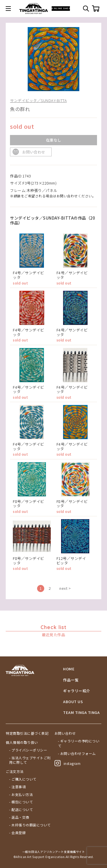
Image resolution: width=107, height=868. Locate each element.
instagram (68, 763)
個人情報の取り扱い (22, 742)
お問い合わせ (34, 152)
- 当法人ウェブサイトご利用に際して (30, 760)
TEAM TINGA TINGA (81, 713)
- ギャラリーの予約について (79, 743)
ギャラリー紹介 (77, 691)
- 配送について (21, 810)
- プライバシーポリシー (28, 750)
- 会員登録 (17, 833)
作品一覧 (71, 680)
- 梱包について (21, 802)
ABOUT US (73, 702)
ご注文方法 (15, 771)
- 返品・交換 (19, 817)
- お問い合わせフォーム (77, 754)
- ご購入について (23, 779)
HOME (69, 669)
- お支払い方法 (21, 795)
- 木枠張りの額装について (30, 825)
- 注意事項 (17, 787)
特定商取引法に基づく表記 (27, 733)
